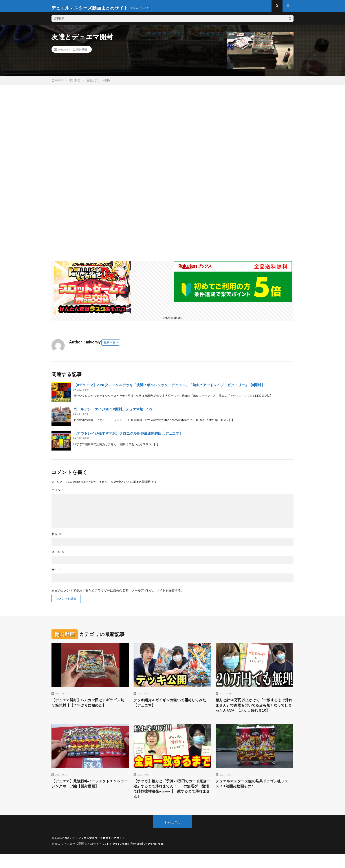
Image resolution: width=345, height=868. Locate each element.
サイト (56, 573)
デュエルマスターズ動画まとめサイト (103, 853)
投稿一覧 (110, 346)
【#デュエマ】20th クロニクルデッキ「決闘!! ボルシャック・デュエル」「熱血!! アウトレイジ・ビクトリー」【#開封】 (169, 388)
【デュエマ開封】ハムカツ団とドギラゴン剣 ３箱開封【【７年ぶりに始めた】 (90, 707)
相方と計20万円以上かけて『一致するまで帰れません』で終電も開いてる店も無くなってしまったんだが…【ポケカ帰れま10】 (254, 713)
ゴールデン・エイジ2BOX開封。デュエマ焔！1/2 (113, 413)
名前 (56, 538)
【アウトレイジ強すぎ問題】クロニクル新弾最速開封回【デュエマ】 (128, 437)
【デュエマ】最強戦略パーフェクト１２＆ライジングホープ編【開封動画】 (90, 796)
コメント (58, 493)
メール (58, 555)
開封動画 (82, 53)
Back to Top (173, 837)
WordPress (158, 858)
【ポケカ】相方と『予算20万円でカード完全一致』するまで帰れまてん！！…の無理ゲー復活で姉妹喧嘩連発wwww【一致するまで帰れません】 (172, 802)
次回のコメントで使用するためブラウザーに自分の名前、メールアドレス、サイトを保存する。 (118, 594)
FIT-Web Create (119, 858)
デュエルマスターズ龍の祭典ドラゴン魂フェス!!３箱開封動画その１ (254, 796)
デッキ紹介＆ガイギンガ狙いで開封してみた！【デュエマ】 (172, 707)
